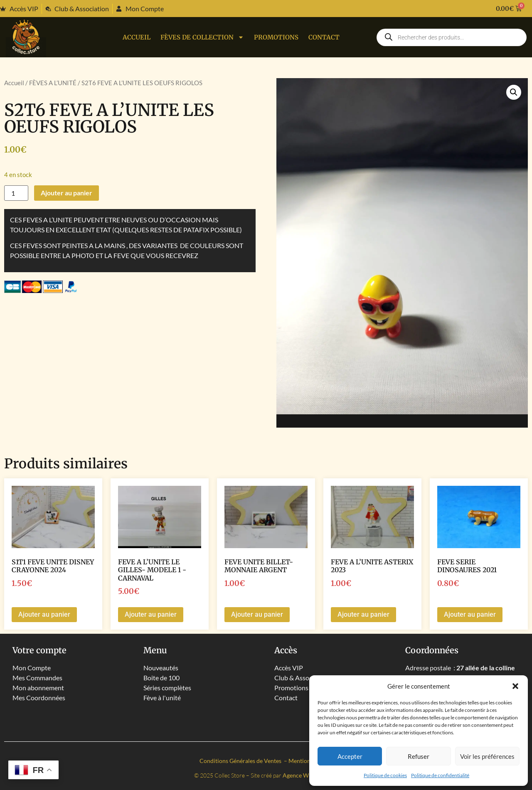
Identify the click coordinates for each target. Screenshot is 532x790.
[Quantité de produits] (16, 193)
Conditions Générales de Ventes (241, 761)
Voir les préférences (487, 756)
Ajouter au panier (66, 193)
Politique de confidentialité (440, 775)
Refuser (419, 756)
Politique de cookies (385, 775)
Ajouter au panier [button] (44, 614)
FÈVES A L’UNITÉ (53, 83)
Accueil (137, 37)
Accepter (350, 756)
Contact (324, 37)
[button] (515, 686)
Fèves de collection (202, 37)
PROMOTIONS (276, 37)
